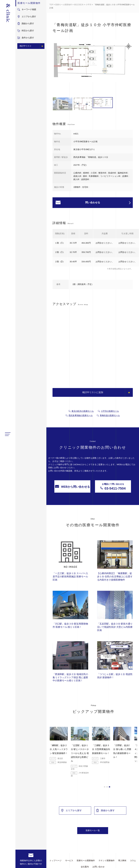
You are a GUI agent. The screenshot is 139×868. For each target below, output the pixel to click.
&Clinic (8, 13)
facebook (8, 863)
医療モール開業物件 (64, 5)
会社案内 (85, 867)
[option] (93, 68)
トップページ (55, 861)
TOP (51, 5)
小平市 (88, 5)
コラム (133, 861)
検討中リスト (26, 46)
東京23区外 (79, 5)
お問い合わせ (99, 867)
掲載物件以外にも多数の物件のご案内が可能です (31, 862)
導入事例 (122, 861)
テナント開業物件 (107, 861)
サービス (69, 861)
